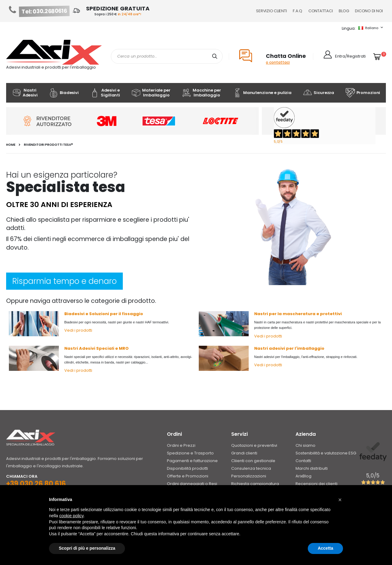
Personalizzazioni (249, 476)
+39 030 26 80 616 (36, 484)
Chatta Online (286, 56)
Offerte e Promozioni (188, 476)
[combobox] (167, 56)
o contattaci (278, 62)
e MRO (121, 348)
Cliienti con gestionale (253, 461)
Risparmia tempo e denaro (64, 281)
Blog (344, 11)
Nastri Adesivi (25, 93)
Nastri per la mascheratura (285, 314)
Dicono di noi (369, 11)
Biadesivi (64, 93)
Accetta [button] (325, 548)
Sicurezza (318, 93)
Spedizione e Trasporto (190, 453)
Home (11, 145)
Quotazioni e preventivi (254, 445)
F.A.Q (298, 11)
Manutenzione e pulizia (262, 93)
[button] (340, 500)
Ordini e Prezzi (181, 445)
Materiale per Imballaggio (151, 93)
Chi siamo (305, 445)
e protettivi (329, 314)
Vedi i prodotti (78, 330)
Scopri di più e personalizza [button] (87, 548)
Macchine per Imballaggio (201, 93)
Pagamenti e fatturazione (192, 461)
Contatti (303, 461)
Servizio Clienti (271, 11)
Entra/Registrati (350, 56)
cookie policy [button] (71, 516)
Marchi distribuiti (312, 468)
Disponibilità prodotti (187, 468)
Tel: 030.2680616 (44, 11)
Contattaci (320, 11)
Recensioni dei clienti (317, 484)
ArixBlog (303, 476)
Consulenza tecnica (251, 468)
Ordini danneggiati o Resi (192, 484)
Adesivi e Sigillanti (105, 93)
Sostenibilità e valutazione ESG (326, 453)
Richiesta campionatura (255, 484)
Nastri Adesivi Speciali (89, 348)
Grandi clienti (244, 453)
